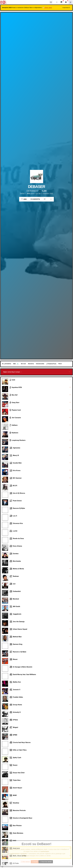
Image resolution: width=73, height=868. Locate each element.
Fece (60, 364)
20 (11, 523)
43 (11, 697)
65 (11, 863)
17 (11, 501)
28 (11, 584)
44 (11, 704)
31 (11, 606)
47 (11, 727)
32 (11, 614)
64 (11, 856)
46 (11, 720)
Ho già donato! (66, 8)
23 (11, 546)
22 (11, 538)
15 (11, 485)
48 (11, 735)
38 (11, 659)
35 (11, 637)
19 (11, 516)
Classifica (52, 364)
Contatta (35, 199)
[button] (57, 2)
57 (11, 803)
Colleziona (40, 364)
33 (11, 621)
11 (11, 455)
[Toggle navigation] (51, 2)
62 (11, 840)
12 (11, 463)
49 (11, 742)
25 (11, 561)
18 (11, 508)
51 (11, 757)
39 (11, 667)
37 (11, 652)
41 (11, 682)
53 (11, 772)
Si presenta (7, 364)
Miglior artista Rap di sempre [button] (12, 372)
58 (11, 810)
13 (11, 470)
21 (11, 531)
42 (11, 689)
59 (11, 818)
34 (11, 629)
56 (11, 795)
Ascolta (31, 364)
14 (11, 478)
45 (11, 712)
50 (11, 750)
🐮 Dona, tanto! (47, 8)
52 (11, 765)
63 (11, 848)
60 (11, 825)
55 (11, 788)
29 (11, 591)
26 (11, 569)
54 (11, 780)
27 (11, 576)
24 (11, 553)
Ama (24, 199)
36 (11, 644)
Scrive (23, 364)
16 (11, 493)
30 (11, 599)
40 (11, 674)
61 (11, 833)
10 (11, 448)
